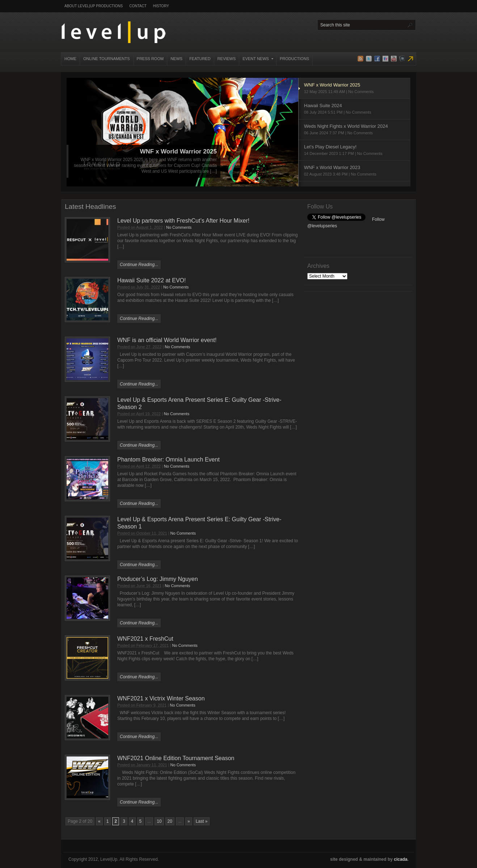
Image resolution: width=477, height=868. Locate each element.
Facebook (377, 59)
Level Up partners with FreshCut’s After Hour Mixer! (183, 221)
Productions (294, 59)
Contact (138, 6)
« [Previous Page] (99, 821)
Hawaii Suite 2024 (354, 109)
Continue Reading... (139, 265)
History (161, 6)
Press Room (150, 59)
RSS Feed (360, 59)
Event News (256, 61)
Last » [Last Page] (202, 821)
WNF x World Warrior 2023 (354, 171)
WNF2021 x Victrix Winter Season (161, 698)
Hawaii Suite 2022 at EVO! (151, 280)
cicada (400, 859)
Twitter (369, 59)
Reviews (227, 59)
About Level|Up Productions (94, 6)
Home (70, 59)
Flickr (385, 59)
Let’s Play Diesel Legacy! (354, 150)
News (176, 59)
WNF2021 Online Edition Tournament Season (176, 758)
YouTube (394, 59)
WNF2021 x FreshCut (145, 639)
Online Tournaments (107, 59)
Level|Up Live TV (410, 59)
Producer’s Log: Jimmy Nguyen (158, 579)
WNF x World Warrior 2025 (178, 152)
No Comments (179, 227)
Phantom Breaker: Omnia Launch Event (168, 460)
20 (170, 821)
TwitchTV (402, 59)
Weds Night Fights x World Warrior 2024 (354, 130)
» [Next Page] (189, 821)
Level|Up (113, 32)
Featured (200, 59)
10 (159, 821)
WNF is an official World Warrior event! (167, 340)
